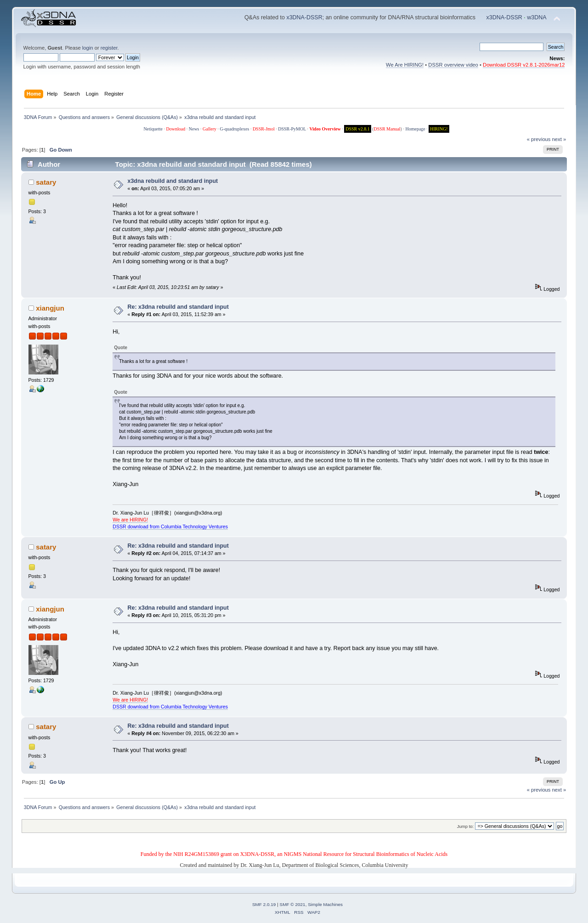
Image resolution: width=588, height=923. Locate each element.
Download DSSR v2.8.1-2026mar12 (524, 65)
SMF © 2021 (293, 904)
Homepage (415, 129)
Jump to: (466, 826)
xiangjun (50, 308)
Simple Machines (325, 904)
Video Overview (325, 129)
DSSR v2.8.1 (358, 129)
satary (46, 182)
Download (176, 129)
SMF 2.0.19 (264, 904)
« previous (539, 139)
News (194, 129)
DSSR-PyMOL (292, 129)
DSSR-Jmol (264, 129)
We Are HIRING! (405, 65)
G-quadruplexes (235, 129)
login (88, 48)
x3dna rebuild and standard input (173, 181)
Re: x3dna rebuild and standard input (178, 307)
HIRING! (439, 129)
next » (559, 139)
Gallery (209, 129)
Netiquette (153, 129)
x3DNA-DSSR (304, 17)
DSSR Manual (387, 129)
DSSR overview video (453, 65)
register (109, 48)
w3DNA (537, 17)
